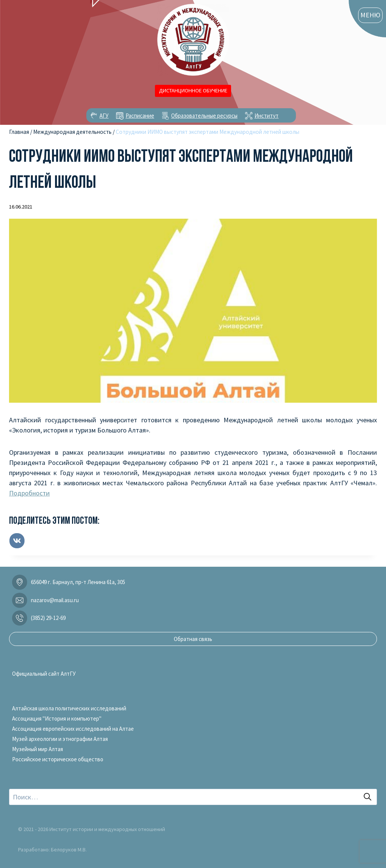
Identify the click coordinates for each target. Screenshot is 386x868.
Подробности (29, 493)
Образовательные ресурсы (204, 116)
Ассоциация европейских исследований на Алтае (73, 729)
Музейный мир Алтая (38, 749)
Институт (267, 116)
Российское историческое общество (58, 759)
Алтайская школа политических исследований (69, 708)
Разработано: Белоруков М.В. (52, 850)
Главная (19, 132)
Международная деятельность (72, 132)
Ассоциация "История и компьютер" (57, 718)
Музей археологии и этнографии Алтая (60, 739)
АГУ (104, 116)
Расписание (140, 116)
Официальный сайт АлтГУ (44, 674)
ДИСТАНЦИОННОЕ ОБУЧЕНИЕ (193, 90)
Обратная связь (193, 639)
